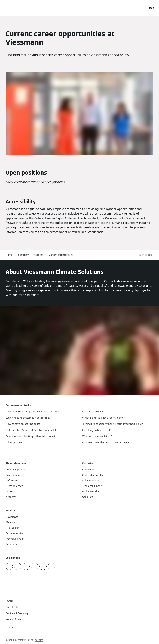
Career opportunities (61, 255)
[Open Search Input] (144, 8)
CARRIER (39, 640)
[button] (146, 255)
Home (9, 255)
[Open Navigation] (152, 8)
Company (23, 255)
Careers (39, 255)
